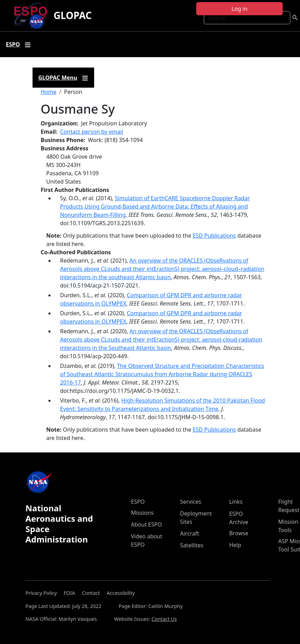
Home (49, 92)
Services (190, 502)
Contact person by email (92, 132)
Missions (142, 513)
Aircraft (189, 533)
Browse (239, 533)
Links (236, 502)
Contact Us (164, 619)
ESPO (138, 502)
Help (235, 545)
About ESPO (147, 524)
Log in (239, 9)
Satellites (192, 545)
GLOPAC (73, 15)
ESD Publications (214, 236)
